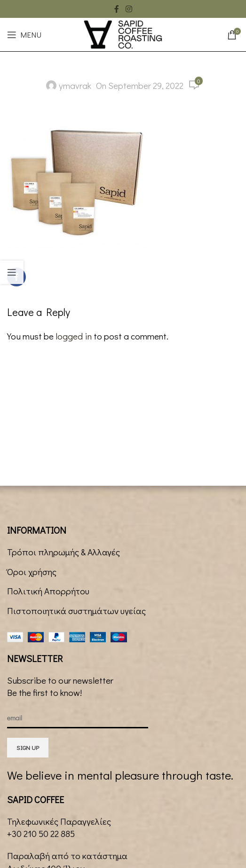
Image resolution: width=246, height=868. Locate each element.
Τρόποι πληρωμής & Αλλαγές (63, 552)
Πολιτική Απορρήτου (48, 591)
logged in (74, 336)
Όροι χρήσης (32, 572)
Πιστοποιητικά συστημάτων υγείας (76, 611)
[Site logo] (123, 33)
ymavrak (75, 85)
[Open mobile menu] (24, 35)
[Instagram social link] (129, 9)
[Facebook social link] (117, 9)
